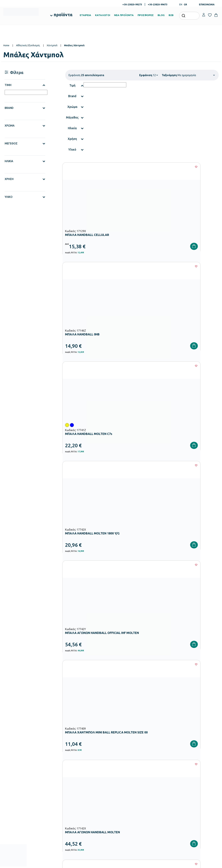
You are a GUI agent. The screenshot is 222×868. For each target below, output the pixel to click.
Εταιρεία (117, 774)
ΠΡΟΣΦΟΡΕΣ (146, 15)
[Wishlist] (108, 167)
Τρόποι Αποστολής (159, 785)
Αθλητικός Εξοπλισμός (28, 45)
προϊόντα (63, 15)
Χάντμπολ (52, 45)
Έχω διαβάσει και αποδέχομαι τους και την (165, 722)
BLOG (161, 15)
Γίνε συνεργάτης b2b (123, 801)
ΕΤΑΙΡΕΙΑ (85, 15)
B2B (171, 15)
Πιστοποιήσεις (120, 779)
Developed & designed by (111, 864)
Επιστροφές (156, 790)
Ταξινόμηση (169, 75)
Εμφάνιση (146, 75)
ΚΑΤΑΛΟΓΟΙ (103, 15)
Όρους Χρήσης (170, 722)
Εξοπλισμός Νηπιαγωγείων (90, 789)
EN (181, 5)
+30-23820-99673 (158, 5)
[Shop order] (196, 75)
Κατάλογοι (118, 785)
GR (185, 5)
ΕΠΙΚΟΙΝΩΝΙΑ (207, 5)
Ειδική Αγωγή (83, 826)
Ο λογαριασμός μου (196, 774)
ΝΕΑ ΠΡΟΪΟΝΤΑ (124, 15)
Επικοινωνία (192, 785)
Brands (117, 790)
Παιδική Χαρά (83, 815)
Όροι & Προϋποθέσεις (160, 795)
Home (6, 45)
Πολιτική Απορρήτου (203, 722)
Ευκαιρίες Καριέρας (123, 795)
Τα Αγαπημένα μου (195, 779)
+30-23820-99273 (132, 5)
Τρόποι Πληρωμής (159, 779)
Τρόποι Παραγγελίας (160, 774)
